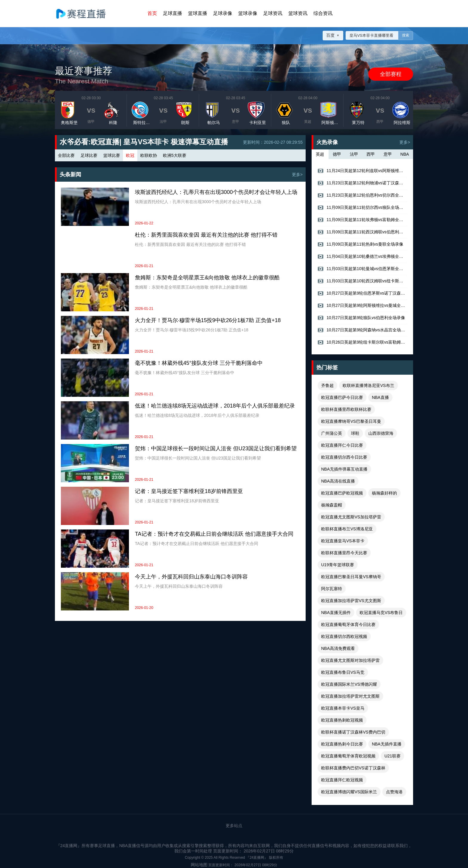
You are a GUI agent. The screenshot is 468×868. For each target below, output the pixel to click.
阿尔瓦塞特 (332, 589)
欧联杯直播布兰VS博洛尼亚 (347, 529)
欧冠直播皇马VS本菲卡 (343, 541)
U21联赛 (392, 756)
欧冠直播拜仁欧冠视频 (342, 780)
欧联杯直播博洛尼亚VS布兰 (368, 385)
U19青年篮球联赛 (338, 565)
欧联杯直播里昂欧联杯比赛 (346, 409)
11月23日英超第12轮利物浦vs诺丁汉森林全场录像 (362, 183)
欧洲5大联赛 (175, 155)
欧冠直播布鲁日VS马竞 (343, 672)
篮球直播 (198, 13)
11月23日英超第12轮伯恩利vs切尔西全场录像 (362, 195)
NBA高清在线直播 (338, 481)
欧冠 (130, 155)
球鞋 (355, 433)
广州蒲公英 (332, 433)
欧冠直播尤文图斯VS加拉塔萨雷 (351, 517)
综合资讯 (323, 13)
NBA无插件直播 (387, 744)
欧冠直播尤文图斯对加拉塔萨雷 (350, 660)
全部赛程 (391, 74)
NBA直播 (380, 397)
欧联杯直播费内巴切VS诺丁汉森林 (353, 768)
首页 (152, 13)
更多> (297, 174)
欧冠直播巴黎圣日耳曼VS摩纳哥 (351, 577)
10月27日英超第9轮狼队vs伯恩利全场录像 (361, 318)
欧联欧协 (149, 155)
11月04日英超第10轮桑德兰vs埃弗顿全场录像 (362, 257)
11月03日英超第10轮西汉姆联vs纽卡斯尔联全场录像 (362, 281)
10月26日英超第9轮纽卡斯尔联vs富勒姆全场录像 (362, 342)
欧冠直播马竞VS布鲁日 (381, 613)
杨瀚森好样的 (384, 493)
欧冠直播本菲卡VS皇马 (343, 708)
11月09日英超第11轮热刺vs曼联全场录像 (360, 244)
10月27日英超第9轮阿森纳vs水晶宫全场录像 (362, 330)
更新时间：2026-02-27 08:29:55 (273, 142)
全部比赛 (66, 155)
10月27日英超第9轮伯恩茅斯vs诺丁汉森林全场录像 (362, 293)
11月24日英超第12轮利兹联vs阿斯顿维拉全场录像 (362, 171)
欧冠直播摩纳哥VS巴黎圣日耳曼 (351, 421)
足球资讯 (273, 13)
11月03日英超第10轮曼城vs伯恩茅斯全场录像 (362, 269)
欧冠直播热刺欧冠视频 (342, 720)
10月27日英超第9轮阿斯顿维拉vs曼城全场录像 (362, 306)
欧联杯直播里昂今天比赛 (344, 553)
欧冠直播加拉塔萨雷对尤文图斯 (350, 696)
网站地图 (199, 865)
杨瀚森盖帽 (332, 505)
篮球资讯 (298, 13)
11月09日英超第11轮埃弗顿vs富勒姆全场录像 (362, 220)
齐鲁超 (327, 385)
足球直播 (173, 13)
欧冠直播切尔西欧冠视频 (344, 636)
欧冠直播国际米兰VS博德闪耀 (349, 684)
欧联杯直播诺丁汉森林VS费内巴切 (353, 732)
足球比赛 (89, 155)
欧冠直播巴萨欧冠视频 (342, 493)
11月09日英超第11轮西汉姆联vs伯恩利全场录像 (362, 232)
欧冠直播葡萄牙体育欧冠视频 (348, 756)
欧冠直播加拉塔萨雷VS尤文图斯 (351, 601)
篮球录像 (248, 13)
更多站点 (234, 826)
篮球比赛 (112, 155)
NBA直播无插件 (336, 613)
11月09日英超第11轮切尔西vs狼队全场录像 (362, 208)
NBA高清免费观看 (338, 648)
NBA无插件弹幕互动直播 (344, 469)
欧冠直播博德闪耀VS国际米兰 (349, 792)
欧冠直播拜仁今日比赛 (342, 445)
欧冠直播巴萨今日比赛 (342, 397)
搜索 (406, 36)
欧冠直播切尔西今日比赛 (344, 457)
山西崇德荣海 (381, 433)
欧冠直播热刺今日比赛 (342, 744)
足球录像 (223, 13)
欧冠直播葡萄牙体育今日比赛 (348, 624)
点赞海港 (394, 792)
